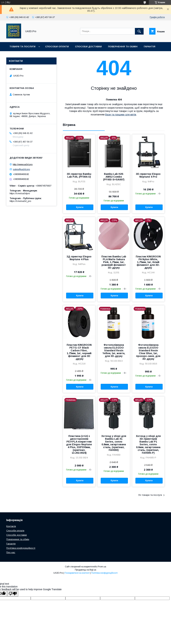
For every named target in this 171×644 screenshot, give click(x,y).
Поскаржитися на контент (77, 573)
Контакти (11, 526)
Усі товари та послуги (150, 495)
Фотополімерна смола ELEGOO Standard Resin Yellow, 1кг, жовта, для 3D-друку (114, 350)
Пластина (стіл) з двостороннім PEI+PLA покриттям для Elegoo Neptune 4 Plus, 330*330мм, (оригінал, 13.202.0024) (79, 444)
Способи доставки (88, 47)
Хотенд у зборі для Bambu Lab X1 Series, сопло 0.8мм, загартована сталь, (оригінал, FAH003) (114, 443)
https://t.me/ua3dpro (20, 193)
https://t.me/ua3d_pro (20, 201)
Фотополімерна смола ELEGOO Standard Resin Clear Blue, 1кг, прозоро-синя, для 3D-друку (148, 352)
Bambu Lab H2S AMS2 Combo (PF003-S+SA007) (114, 177)
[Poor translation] (13, 594)
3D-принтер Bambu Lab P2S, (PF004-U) (79, 175)
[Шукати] (139, 31)
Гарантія (150, 47)
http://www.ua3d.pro (23, 164)
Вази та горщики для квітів (121, 115)
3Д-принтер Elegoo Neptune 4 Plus (79, 258)
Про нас (11, 552)
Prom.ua (102, 567)
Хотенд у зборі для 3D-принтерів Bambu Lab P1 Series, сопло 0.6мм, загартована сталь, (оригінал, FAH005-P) (148, 444)
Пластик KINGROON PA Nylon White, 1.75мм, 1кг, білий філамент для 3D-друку (148, 262)
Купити (80, 207)
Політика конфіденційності (21, 548)
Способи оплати (57, 47)
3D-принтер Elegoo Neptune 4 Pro (148, 175)
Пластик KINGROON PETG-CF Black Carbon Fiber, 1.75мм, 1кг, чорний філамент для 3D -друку (79, 352)
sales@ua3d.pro (21, 169)
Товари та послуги (22, 47)
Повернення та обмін (123, 47)
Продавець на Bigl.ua (85, 570)
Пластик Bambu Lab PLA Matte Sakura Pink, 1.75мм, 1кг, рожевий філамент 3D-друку (114, 262)
